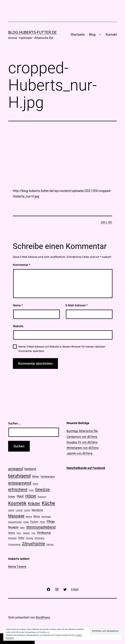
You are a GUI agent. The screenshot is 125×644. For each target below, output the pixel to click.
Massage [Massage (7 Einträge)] (16, 516)
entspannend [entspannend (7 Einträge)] (20, 483)
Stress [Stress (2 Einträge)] (12, 533)
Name (18, 305)
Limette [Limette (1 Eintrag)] (27, 510)
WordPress (43, 617)
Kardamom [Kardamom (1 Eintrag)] (42, 497)
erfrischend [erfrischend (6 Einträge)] (18, 490)
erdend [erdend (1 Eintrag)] (35, 484)
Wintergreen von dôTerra (83, 448)
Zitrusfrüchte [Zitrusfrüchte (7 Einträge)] (34, 544)
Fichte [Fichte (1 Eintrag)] (31, 490)
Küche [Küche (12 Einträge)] (48, 503)
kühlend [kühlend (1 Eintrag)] (11, 510)
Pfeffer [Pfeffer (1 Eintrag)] (43, 522)
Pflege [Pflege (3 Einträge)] (51, 522)
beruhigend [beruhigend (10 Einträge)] (19, 476)
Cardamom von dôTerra (82, 437)
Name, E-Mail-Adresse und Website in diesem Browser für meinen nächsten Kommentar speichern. (62, 349)
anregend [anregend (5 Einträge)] (15, 469)
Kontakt (111, 35)
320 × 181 (106, 222)
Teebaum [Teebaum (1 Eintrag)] (26, 533)
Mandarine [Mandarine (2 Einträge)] (37, 510)
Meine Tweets (17, 567)
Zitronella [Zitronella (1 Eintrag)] (30, 538)
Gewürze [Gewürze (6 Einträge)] (42, 490)
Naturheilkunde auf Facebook (86, 468)
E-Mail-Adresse (77, 305)
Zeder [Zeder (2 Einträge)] (21, 538)
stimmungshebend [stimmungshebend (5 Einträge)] (41, 527)
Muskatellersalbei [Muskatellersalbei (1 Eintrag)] (15, 522)
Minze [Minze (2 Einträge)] (37, 516)
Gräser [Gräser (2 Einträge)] (12, 497)
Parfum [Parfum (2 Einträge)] (34, 522)
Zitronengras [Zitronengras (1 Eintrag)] (40, 538)
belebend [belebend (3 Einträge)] (30, 469)
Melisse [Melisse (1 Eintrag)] (29, 517)
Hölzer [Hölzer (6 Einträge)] (31, 496)
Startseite (78, 35)
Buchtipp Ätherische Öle (82, 431)
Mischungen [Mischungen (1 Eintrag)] (46, 517)
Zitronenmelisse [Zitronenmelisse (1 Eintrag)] (14, 544)
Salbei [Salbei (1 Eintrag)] (22, 528)
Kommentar (22, 265)
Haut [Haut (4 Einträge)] (20, 496)
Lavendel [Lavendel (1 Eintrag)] (19, 510)
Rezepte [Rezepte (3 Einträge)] (13, 527)
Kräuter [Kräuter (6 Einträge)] (34, 504)
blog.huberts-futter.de (32, 32)
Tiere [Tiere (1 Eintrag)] (33, 533)
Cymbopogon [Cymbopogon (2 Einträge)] (48, 476)
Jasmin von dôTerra (79, 453)
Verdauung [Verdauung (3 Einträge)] (44, 533)
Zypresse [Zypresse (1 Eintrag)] (50, 544)
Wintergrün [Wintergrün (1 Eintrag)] (12, 538)
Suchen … (14, 423)
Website (18, 326)
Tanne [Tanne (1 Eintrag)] (19, 533)
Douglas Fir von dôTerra (82, 442)
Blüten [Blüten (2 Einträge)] (36, 476)
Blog (92, 35)
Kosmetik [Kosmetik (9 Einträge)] (17, 503)
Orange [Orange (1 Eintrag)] (26, 522)
